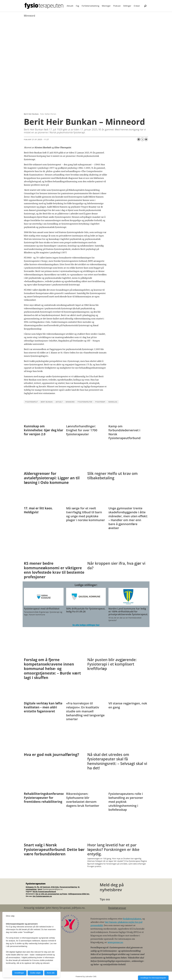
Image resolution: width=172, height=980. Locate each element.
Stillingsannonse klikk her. (79, 894)
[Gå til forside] (44, 6)
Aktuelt (70, 6)
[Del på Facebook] (139, 139)
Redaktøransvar (117, 908)
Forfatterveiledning (90, 6)
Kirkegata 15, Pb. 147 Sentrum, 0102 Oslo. (43, 887)
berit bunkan (47, 402)
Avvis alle (51, 973)
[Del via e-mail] (146, 139)
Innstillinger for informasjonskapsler (153, 978)
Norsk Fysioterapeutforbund (44, 892)
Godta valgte (35, 973)
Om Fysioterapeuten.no (42, 896)
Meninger (106, 6)
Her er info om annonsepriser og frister (51, 894)
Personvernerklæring (68, 887)
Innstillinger (19, 973)
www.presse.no (115, 942)
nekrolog (113, 402)
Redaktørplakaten (132, 919)
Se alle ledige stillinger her (86, 625)
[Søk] (145, 6)
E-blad (137, 6)
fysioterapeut (31, 402)
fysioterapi (100, 402)
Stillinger (127, 6)
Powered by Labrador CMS (86, 976)
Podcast (117, 6)
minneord (70, 402)
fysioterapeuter (85, 402)
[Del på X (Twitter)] (142, 139)
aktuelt (59, 402)
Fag (77, 6)
